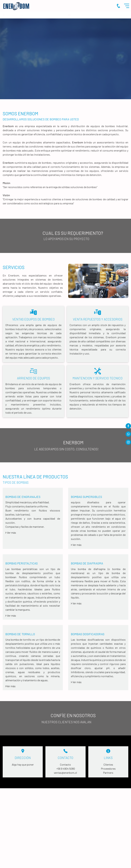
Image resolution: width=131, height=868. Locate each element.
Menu (127, 6)
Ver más (76, 545)
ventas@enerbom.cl (65, 773)
